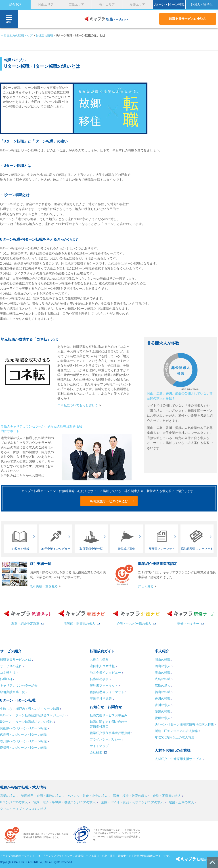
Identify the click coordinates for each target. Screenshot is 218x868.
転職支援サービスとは (16, 660)
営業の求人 (8, 796)
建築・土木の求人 (181, 802)
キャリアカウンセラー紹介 (19, 685)
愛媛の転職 (163, 711)
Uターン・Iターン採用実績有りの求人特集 (184, 724)
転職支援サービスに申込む (188, 19)
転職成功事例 (99, 679)
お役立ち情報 (44, 35)
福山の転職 (163, 692)
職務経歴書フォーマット (107, 692)
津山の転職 (163, 673)
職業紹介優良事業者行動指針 (110, 733)
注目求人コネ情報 (102, 666)
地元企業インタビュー (105, 673)
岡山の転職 (163, 660)
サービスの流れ (11, 666)
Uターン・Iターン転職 (169, 4)
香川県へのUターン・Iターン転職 (23, 741)
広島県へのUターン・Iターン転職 (23, 735)
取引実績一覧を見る (44, 586)
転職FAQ (6, 679)
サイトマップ (99, 746)
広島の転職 (163, 679)
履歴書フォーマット (104, 685)
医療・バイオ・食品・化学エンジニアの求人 (132, 802)
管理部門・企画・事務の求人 (41, 796)
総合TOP (15, 4)
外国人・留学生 (202, 4)
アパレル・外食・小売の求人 (87, 796)
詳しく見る (146, 586)
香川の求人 (163, 705)
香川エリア (107, 4)
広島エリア (76, 4)
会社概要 (96, 752)
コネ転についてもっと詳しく (78, 405)
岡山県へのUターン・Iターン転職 (23, 728)
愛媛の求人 (163, 718)
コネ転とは (8, 673)
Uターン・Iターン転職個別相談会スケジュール (33, 715)
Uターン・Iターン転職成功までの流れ (26, 722)
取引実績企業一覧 (13, 692)
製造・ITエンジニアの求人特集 (176, 731)
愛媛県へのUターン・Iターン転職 (23, 748)
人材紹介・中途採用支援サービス (178, 759)
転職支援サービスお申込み (109, 715)
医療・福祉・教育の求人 (130, 796)
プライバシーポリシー (105, 739)
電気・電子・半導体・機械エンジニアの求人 (64, 802)
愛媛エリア (137, 4)
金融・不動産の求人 (167, 796)
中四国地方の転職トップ (17, 35)
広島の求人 (163, 685)
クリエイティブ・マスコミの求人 (23, 809)
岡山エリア (46, 4)
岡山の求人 (163, 666)
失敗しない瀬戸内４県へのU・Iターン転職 (30, 709)
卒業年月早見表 (101, 698)
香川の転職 (163, 698)
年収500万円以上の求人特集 (175, 737)
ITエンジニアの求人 (14, 802)
